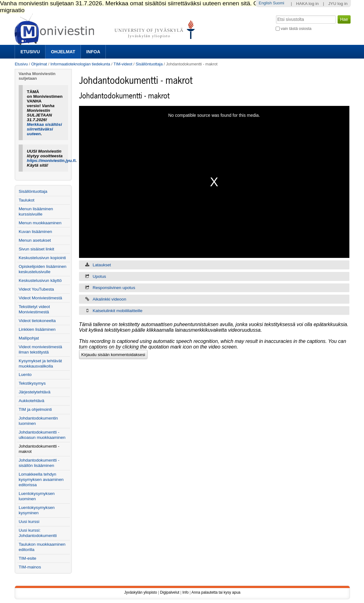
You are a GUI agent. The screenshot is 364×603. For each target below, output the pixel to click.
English (265, 3)
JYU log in (338, 4)
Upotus (99, 276)
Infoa (93, 52)
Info (185, 592)
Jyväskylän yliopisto (140, 592)
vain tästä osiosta (296, 28)
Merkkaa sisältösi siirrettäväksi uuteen (44, 129)
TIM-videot (123, 64)
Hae (275, 15)
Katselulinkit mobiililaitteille (118, 311)
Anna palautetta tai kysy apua (216, 592)
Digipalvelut (170, 592)
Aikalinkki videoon (110, 299)
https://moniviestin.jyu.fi (51, 161)
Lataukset (102, 265)
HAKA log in (308, 4)
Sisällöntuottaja (149, 64)
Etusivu (30, 52)
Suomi (278, 3)
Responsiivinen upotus (114, 288)
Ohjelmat (63, 52)
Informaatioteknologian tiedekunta (80, 64)
